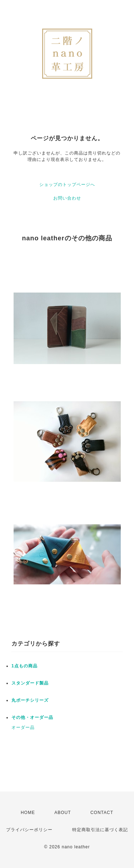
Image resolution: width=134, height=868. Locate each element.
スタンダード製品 (30, 683)
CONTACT (102, 813)
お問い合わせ (67, 198)
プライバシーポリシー (29, 830)
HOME (28, 813)
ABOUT (63, 813)
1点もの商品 (24, 666)
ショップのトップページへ (67, 185)
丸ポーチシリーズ (30, 700)
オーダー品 (23, 727)
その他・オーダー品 (32, 717)
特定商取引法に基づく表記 (100, 830)
